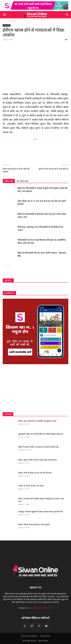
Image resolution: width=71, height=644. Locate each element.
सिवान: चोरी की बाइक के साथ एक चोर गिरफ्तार (35, 473)
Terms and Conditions (29, 636)
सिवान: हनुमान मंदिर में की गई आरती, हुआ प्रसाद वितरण (38, 460)
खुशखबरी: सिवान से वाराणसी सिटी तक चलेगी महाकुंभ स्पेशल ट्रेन (41, 434)
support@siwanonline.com (41, 608)
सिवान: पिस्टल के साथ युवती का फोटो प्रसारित (34, 525)
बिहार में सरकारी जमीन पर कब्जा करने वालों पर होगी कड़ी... (39, 447)
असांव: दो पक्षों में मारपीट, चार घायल (31, 486)
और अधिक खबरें (22, 181)
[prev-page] (4, 266)
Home (5, 21)
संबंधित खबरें (9, 181)
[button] (4, 15)
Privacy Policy (45, 636)
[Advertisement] (35, 388)
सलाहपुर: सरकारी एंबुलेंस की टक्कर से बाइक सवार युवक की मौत (41, 512)
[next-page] (9, 266)
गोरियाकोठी (13, 21)
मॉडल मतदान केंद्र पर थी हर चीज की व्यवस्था (16, 170)
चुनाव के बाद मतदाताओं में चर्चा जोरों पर (53, 169)
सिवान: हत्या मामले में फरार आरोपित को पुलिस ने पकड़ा (37, 421)
